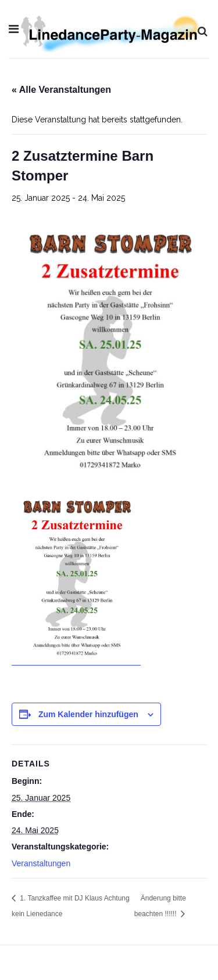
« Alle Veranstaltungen (61, 90)
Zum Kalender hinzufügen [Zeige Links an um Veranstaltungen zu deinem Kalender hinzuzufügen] (88, 714)
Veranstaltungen (41, 863)
